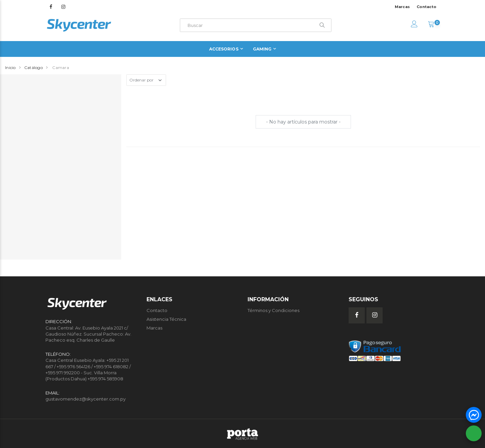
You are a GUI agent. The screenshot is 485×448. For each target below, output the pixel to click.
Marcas (402, 7)
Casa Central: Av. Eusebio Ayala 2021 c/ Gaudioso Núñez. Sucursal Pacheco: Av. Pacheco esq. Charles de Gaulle (88, 334)
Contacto (426, 7)
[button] (431, 25)
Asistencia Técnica (166, 319)
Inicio (10, 67)
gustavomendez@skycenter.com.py (86, 399)
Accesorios (224, 49)
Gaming (262, 49)
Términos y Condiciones (273, 310)
